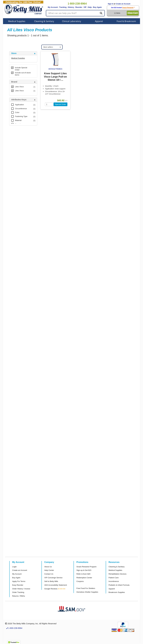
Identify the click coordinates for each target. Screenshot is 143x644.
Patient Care (114, 578)
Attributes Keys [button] (19, 100)
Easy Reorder (18, 585)
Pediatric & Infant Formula (119, 585)
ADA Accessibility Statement (56, 585)
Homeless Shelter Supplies (87, 592)
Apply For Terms (19, 581)
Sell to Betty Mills (51, 581)
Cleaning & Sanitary (44, 21)
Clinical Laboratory (72, 21)
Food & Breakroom (126, 21)
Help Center (49, 570)
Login (14, 567)
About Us (48, 567)
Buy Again (97, 7)
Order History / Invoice (21, 589)
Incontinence (114, 581)
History (71, 7)
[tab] (23, 53)
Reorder (79, 7)
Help (90, 7)
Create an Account (123, 4)
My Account (53, 7)
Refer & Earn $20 (83, 574)
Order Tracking (18, 592)
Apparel (99, 21)
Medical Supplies (17, 21)
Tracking (63, 7)
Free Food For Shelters (86, 588)
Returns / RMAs (19, 596)
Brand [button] (14, 82)
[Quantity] (49, 104)
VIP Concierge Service (53, 578)
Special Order (60, 104)
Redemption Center (84, 578)
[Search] (101, 13)
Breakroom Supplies (117, 592)
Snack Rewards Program (86, 567)
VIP (85, 7)
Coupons (80, 581)
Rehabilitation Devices (118, 574)
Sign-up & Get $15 (84, 570)
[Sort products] (52, 47)
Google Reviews (51, 589)
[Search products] (75, 13)
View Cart (133, 13)
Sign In (111, 4)
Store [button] (14, 53)
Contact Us (49, 574)
